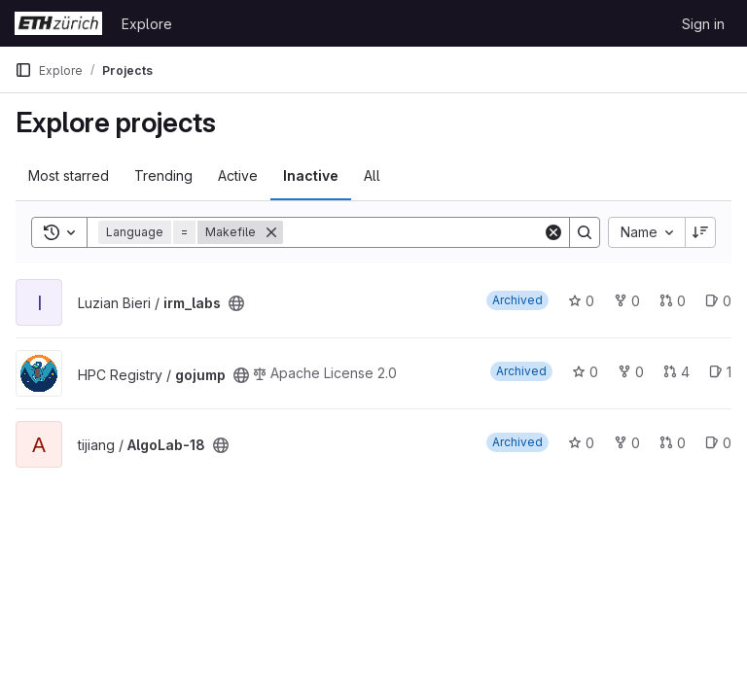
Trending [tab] (163, 175)
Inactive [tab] (311, 175)
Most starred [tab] (69, 175)
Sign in (703, 24)
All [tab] (372, 175)
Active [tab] (238, 175)
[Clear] (553, 232)
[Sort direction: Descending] (700, 232)
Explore (147, 24)
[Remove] (271, 232)
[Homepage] (58, 23)
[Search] (413, 232)
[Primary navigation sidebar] (23, 70)
